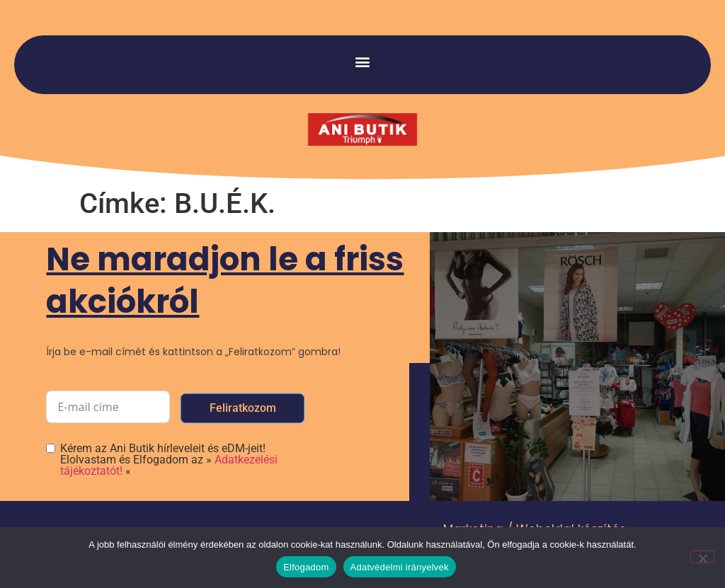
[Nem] (702, 557)
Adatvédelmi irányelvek (400, 567)
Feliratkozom (243, 408)
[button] (363, 61)
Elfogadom (306, 567)
